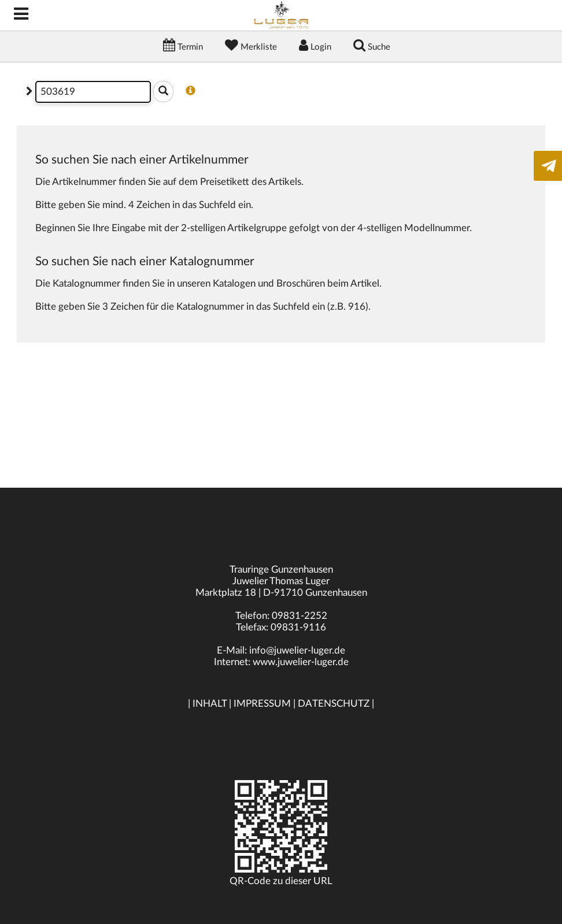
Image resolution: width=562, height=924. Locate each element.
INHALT (210, 704)
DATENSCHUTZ (334, 704)
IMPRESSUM (262, 704)
